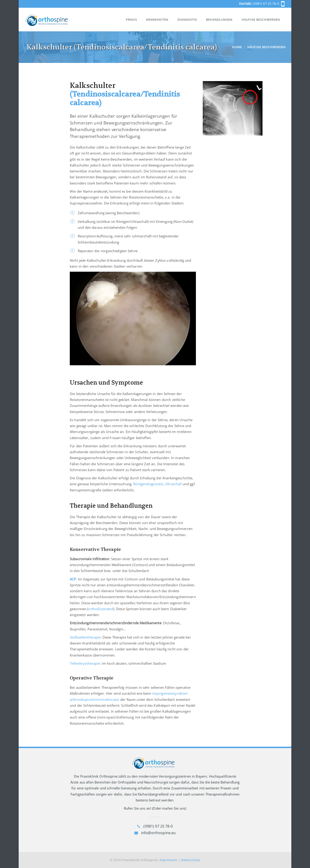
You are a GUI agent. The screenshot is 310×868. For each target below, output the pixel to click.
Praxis (131, 20)
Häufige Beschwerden (261, 20)
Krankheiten (157, 20)
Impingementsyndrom (170, 693)
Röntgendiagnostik (148, 484)
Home (237, 47)
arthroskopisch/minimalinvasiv (95, 699)
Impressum (168, 860)
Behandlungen (219, 20)
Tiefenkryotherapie (85, 663)
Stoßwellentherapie (85, 637)
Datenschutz (191, 860)
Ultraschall (173, 484)
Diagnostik (187, 20)
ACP (73, 579)
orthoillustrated (101, 609)
